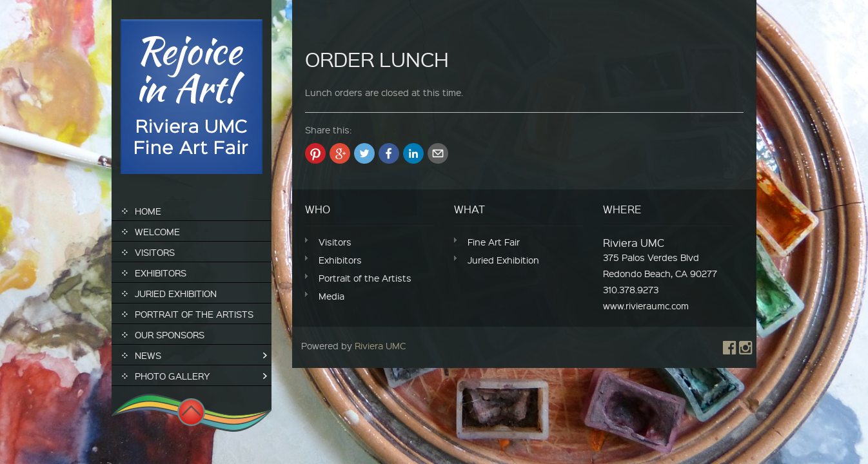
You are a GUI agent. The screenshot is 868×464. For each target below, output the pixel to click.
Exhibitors (161, 273)
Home (148, 211)
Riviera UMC (380, 345)
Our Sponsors (170, 334)
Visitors (155, 252)
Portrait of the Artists (194, 314)
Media (331, 296)
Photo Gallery (173, 376)
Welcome (157, 231)
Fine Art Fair (494, 242)
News (148, 355)
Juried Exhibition (176, 293)
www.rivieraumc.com (646, 305)
